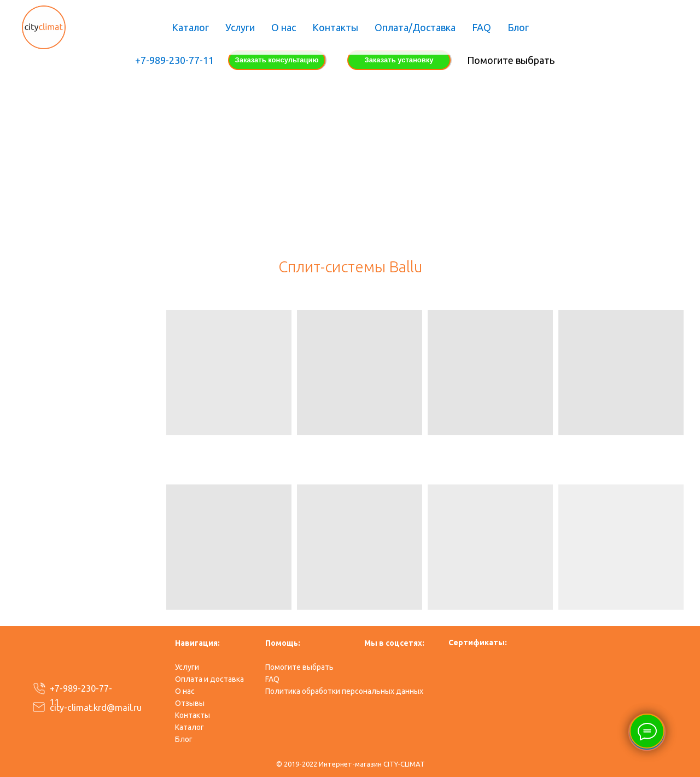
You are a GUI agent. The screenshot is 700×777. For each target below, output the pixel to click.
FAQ (482, 27)
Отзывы (190, 703)
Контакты (335, 27)
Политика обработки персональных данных (344, 691)
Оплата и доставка (209, 679)
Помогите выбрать (511, 60)
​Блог (184, 739)
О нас (284, 27)
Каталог (190, 27)
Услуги (240, 27)
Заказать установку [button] (399, 60)
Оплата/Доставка (415, 27)
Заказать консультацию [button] (277, 60)
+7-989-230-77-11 (174, 60)
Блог (518, 27)
